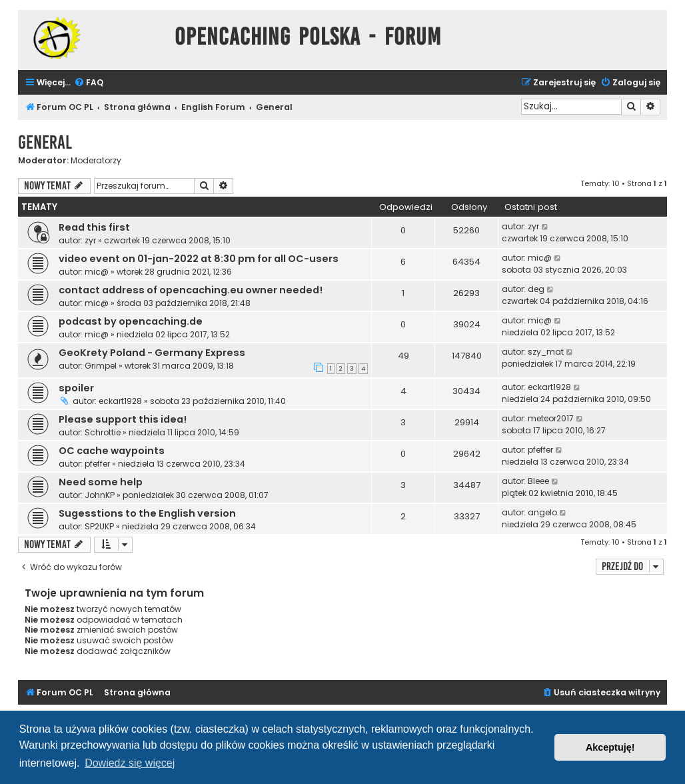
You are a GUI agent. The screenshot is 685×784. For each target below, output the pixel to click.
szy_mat (546, 352)
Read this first (94, 227)
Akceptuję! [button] (610, 747)
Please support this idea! (123, 419)
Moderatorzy (96, 161)
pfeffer (97, 464)
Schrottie (103, 432)
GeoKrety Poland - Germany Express (152, 353)
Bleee (538, 481)
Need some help (101, 482)
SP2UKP (99, 526)
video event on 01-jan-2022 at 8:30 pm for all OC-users (199, 259)
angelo (542, 512)
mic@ (97, 272)
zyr (90, 240)
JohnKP (100, 495)
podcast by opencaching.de (131, 321)
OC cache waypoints (112, 451)
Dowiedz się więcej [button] (130, 763)
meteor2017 (551, 418)
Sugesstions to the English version (147, 513)
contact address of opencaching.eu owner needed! (191, 290)
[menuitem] (89, 83)
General (45, 142)
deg (536, 289)
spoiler (76, 388)
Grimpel (101, 366)
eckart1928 (120, 401)
